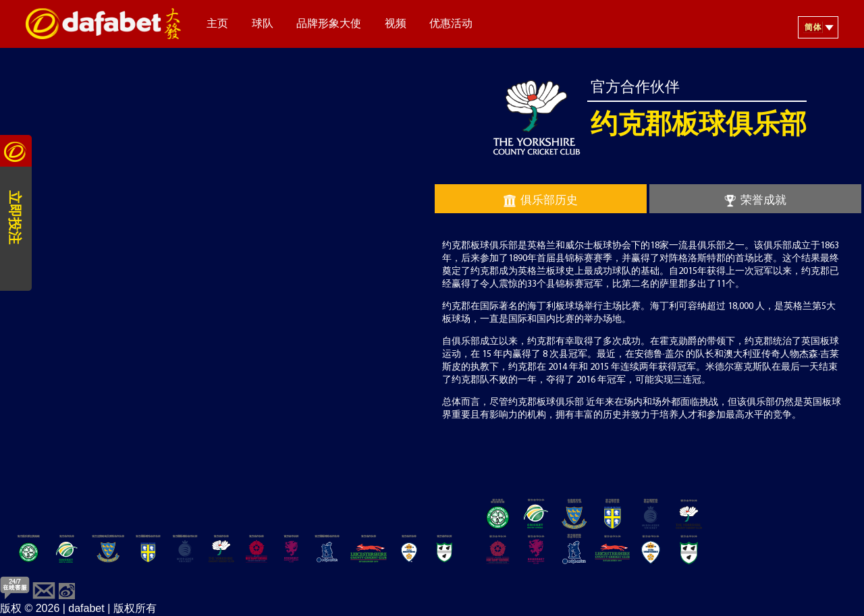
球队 (263, 24)
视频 (396, 24)
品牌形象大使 (329, 24)
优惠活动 (451, 24)
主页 (217, 24)
